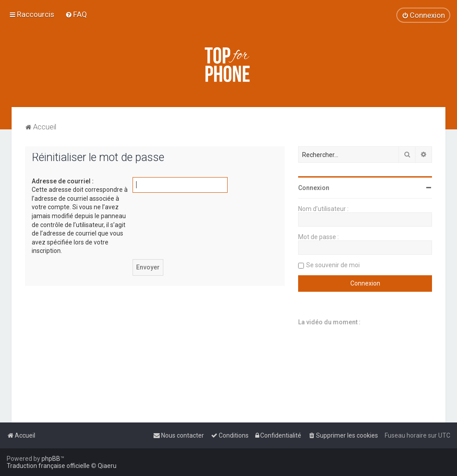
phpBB (51, 459)
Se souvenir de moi (333, 265)
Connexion (314, 188)
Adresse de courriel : (63, 181)
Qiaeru (107, 466)
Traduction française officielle (48, 466)
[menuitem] (76, 14)
